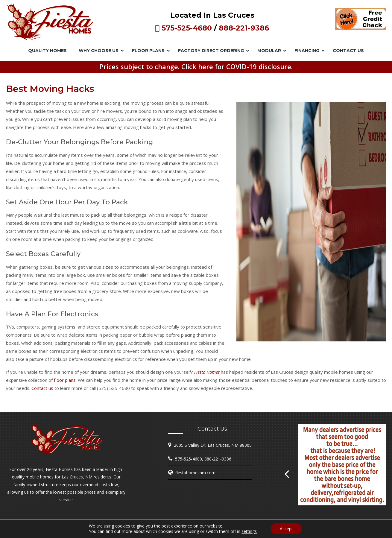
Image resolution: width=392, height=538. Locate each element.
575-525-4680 (187, 28)
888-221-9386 (244, 28)
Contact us (42, 388)
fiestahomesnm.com (195, 473)
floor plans (65, 380)
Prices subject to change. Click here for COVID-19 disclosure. (196, 66)
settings (249, 531)
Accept (286, 529)
